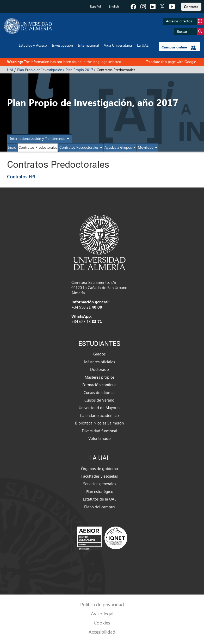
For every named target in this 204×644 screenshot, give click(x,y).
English (114, 6)
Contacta (191, 7)
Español (95, 6)
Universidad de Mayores (99, 408)
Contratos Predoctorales (38, 147)
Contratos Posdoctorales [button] (81, 147)
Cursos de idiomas (99, 392)
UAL (10, 70)
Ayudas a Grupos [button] (120, 147)
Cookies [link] (102, 623)
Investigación (63, 45)
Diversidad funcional (100, 431)
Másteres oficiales (100, 362)
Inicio (12, 147)
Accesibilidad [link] (102, 632)
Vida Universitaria (118, 45)
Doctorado (100, 369)
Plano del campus (99, 507)
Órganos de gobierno (100, 468)
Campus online (179, 47)
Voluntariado (100, 438)
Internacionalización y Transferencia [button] (39, 138)
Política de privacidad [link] (102, 604)
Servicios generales (100, 484)
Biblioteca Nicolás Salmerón (99, 423)
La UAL (143, 45)
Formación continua (99, 385)
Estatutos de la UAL (100, 499)
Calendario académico (99, 415)
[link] (191, 6)
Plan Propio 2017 (79, 70)
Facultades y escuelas (100, 476)
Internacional (88, 45)
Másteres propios (100, 377)
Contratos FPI (21, 176)
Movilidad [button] (147, 147)
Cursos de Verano (99, 400)
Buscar (190, 32)
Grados (99, 354)
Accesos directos (185, 21)
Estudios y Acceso (33, 45)
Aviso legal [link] (102, 613)
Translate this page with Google (171, 62)
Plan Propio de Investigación (40, 70)
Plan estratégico (100, 491)
